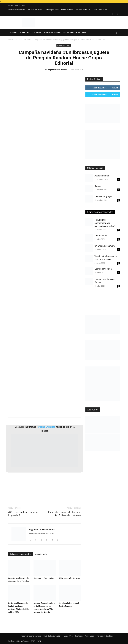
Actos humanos (102, 176)
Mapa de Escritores (83, 9)
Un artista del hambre (105, 246)
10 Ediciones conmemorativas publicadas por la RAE (105, 223)
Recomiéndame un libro (75, 33)
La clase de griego (103, 196)
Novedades (25, 33)
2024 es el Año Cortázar (70, 578)
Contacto (79, 636)
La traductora (101, 236)
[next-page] (15, 618)
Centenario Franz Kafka (44, 578)
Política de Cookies (105, 636)
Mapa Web (68, 636)
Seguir (115, 88)
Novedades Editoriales (17, 9)
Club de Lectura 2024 (52, 636)
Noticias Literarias (23, 39)
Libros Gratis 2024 (100, 9)
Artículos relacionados (21, 554)
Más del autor (41, 554)
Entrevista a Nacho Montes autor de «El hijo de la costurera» (65, 514)
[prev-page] (10, 618)
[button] (116, 33)
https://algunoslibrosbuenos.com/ (41, 534)
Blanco (98, 186)
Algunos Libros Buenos (57, 70)
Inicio (10, 39)
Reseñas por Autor (35, 9)
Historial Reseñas (53, 33)
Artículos (37, 33)
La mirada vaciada (103, 269)
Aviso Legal (90, 636)
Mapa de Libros (67, 9)
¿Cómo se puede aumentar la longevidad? (23, 514)
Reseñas (13, 33)
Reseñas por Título (52, 9)
